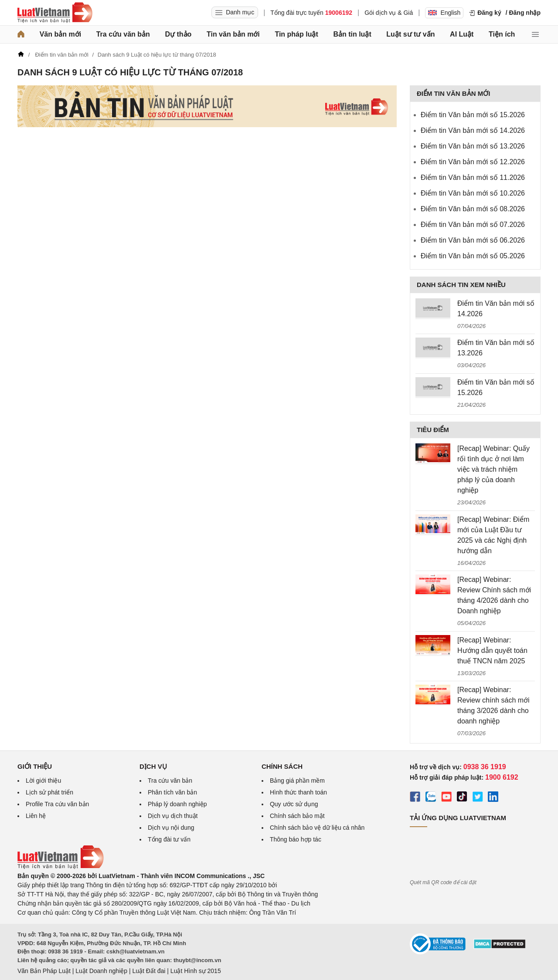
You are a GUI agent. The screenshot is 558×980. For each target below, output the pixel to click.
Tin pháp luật (296, 34)
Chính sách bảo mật (297, 816)
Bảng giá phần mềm (297, 781)
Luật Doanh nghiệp (101, 971)
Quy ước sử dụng (294, 804)
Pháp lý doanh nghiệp (177, 804)
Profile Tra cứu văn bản (57, 804)
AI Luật (462, 34)
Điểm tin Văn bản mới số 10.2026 (473, 193)
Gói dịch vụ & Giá (389, 13)
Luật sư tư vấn (410, 34)
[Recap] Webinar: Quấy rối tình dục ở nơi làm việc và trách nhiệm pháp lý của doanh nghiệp (493, 469)
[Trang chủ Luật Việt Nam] (55, 13)
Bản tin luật (352, 34)
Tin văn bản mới (233, 34)
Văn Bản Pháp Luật (44, 971)
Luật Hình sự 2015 (196, 971)
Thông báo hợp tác (296, 839)
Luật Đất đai (149, 971)
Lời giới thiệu (43, 781)
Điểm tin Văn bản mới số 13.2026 (473, 146)
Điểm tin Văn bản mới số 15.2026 (473, 115)
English (444, 13)
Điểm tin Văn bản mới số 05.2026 (473, 256)
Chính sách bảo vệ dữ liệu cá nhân (317, 828)
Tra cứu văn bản (123, 34)
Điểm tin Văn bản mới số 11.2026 (473, 177)
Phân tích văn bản (172, 792)
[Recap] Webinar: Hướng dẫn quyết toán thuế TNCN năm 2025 (492, 651)
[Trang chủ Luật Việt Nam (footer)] (61, 867)
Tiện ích (502, 34)
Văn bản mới (60, 34)
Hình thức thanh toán (298, 792)
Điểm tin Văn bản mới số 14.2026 (473, 130)
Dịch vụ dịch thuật (173, 816)
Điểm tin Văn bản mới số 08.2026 (473, 209)
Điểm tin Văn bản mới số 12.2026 (473, 162)
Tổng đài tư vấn (169, 839)
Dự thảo (178, 34)
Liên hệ (36, 816)
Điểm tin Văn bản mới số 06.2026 (473, 240)
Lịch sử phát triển (49, 792)
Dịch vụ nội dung (171, 828)
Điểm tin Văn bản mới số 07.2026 (473, 225)
